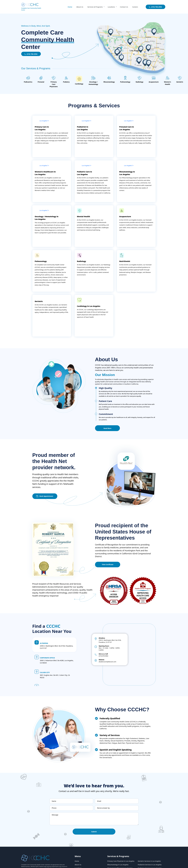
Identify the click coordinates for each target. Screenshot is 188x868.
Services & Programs (94, 7)
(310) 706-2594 (31, 54)
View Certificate (108, 567)
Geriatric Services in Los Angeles (150, 863)
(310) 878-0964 (102, 664)
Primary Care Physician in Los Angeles (121, 863)
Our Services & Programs (36, 68)
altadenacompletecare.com (106, 669)
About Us (78, 7)
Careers (135, 7)
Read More (108, 430)
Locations (111, 7)
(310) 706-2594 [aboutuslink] (155, 7)
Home (68, 7)
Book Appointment (47, 498)
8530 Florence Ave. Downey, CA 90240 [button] (56, 686)
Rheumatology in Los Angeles (118, 867)
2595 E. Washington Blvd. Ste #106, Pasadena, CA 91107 (105, 648)
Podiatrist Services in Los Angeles (150, 867)
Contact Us (124, 7)
